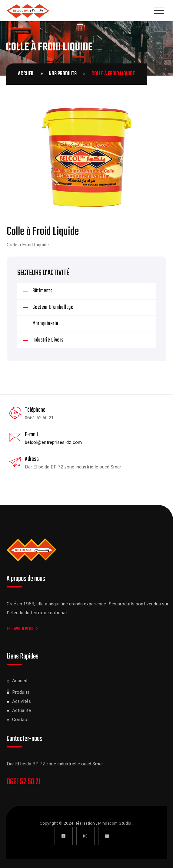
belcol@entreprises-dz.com (53, 442)
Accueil (20, 681)
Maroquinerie (45, 324)
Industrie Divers (48, 340)
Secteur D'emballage (53, 307)
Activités (22, 701)
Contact (20, 720)
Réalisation (85, 823)
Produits (21, 692)
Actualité (22, 710)
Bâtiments (43, 291)
